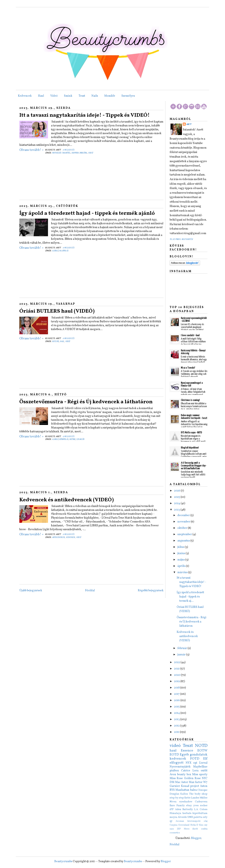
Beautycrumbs (63, 861)
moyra (173, 817)
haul (62, 341)
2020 (177, 675)
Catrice (186, 771)
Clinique (202, 790)
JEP (179, 829)
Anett (189, 124)
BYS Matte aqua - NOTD (191, 433)
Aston (204, 786)
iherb (195, 829)
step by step (177, 798)
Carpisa (173, 825)
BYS (172, 790)
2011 (177, 732)
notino (72, 439)
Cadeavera (201, 802)
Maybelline (200, 767)
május (181, 560)
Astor (185, 782)
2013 (177, 719)
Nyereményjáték (180, 767)
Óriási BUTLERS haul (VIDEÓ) (57, 311)
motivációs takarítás (61, 153)
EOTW (202, 751)
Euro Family (177, 806)
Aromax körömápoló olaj (192, 821)
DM (172, 782)
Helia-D (194, 825)
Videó (54, 96)
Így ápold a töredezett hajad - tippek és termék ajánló (87, 213)
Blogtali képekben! (190, 448)
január (182, 655)
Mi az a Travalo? (188, 368)
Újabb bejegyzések (31, 591)
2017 (177, 694)
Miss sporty (200, 775)
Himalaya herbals (181, 813)
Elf (205, 759)
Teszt (82, 96)
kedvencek (71, 537)
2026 (177, 491)
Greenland (184, 825)
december (184, 515)
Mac (178, 782)
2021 (177, 669)
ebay (189, 806)
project (195, 786)
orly (205, 817)
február (182, 648)
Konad (185, 786)
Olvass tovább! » (31, 150)
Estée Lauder (192, 798)
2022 (177, 662)
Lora (195, 771)
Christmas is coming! (190, 400)
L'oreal (203, 763)
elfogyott (177, 763)
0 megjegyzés (69, 150)
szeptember (185, 534)
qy (171, 821)
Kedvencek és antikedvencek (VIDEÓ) (67, 500)
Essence (187, 751)
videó (91, 153)
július (181, 547)
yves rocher (200, 806)
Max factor (196, 782)
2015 (177, 707)
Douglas (174, 794)
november (184, 522)
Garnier (175, 786)
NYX (189, 763)
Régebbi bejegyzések (151, 591)
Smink (68, 96)
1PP (172, 809)
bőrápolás (64, 439)
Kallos (184, 794)
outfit (204, 771)
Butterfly (188, 809)
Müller (204, 798)
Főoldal (90, 591)
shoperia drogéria (79, 153)
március (183, 572)
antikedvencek (59, 537)
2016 (177, 700)
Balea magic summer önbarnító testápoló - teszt (194, 417)
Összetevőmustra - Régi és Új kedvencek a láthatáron (86, 402)
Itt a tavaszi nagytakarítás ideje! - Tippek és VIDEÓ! (84, 115)
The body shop (198, 794)
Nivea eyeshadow (181, 802)
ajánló (55, 251)
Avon (173, 775)
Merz (187, 829)
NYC (205, 778)
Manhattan (182, 790)
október (183, 528)
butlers (56, 341)
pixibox (174, 771)
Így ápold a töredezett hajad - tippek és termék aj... (190, 597)
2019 (177, 681)
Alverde (182, 817)
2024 (177, 503)
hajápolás (64, 251)
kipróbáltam (200, 813)
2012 (177, 726)
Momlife (110, 96)
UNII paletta (195, 817)
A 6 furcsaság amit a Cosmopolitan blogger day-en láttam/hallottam (194, 466)
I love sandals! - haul (190, 335)
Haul (41, 96)
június (181, 553)
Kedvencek (25, 96)
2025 (177, 497)
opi (195, 763)
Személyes (128, 96)
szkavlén (80, 439)
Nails (95, 96)
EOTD (174, 755)
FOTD (195, 759)
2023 (177, 510)
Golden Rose (192, 778)
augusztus (184, 541)
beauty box (184, 775)
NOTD (201, 746)
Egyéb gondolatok (194, 755)
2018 (177, 688)
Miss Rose (176, 778)
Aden (178, 809)
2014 (177, 713)
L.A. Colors (201, 809)
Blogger (196, 838)
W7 (205, 782)
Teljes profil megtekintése (181, 239)
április (182, 566)
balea (193, 790)
